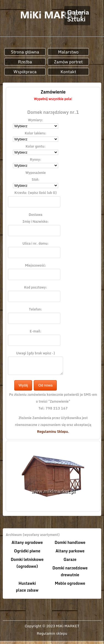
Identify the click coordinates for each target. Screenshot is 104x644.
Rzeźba (25, 62)
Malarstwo (68, 52)
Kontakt (68, 72)
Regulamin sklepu (52, 634)
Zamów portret (68, 62)
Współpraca (25, 72)
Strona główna (25, 52)
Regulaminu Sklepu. (53, 432)
